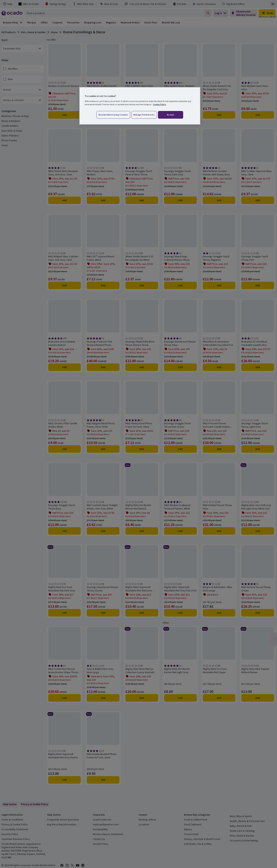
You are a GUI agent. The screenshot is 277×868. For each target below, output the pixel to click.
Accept (171, 115)
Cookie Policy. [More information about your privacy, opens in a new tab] (160, 104)
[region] (140, 106)
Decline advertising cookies (113, 115)
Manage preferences (144, 115)
